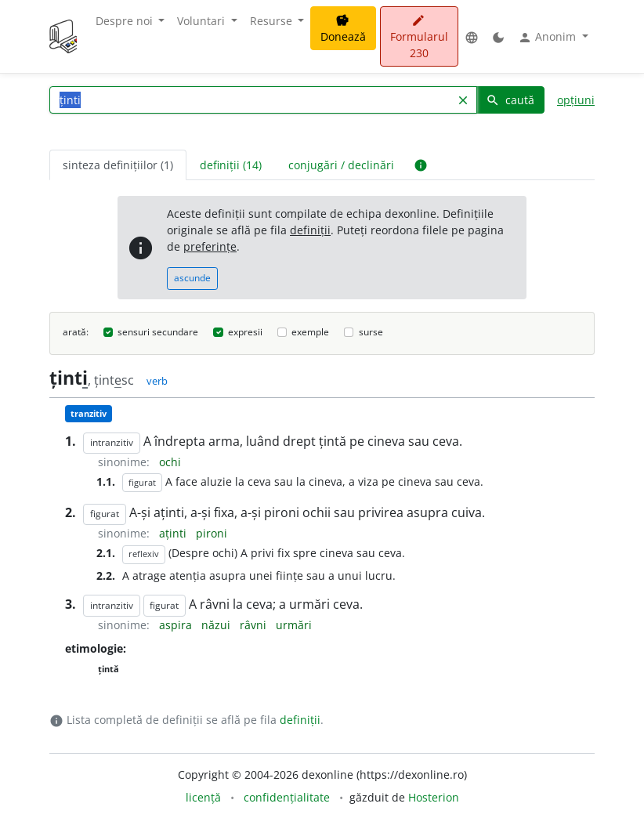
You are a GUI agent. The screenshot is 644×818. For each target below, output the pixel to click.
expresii (245, 332)
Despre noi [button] (126, 21)
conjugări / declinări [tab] (341, 165)
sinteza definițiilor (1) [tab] (118, 165)
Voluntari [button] (203, 21)
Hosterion (434, 797)
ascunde (192, 278)
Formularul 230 (419, 37)
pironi (212, 533)
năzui (217, 625)
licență (203, 797)
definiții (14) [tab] (231, 165)
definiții (310, 230)
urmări (294, 625)
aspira (177, 625)
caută (510, 100)
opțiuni (576, 100)
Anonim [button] (548, 37)
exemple (310, 332)
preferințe (210, 246)
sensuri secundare (158, 332)
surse (371, 332)
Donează (343, 29)
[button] (472, 36)
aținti (174, 533)
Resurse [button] (273, 21)
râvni (255, 625)
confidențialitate (287, 797)
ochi (170, 462)
